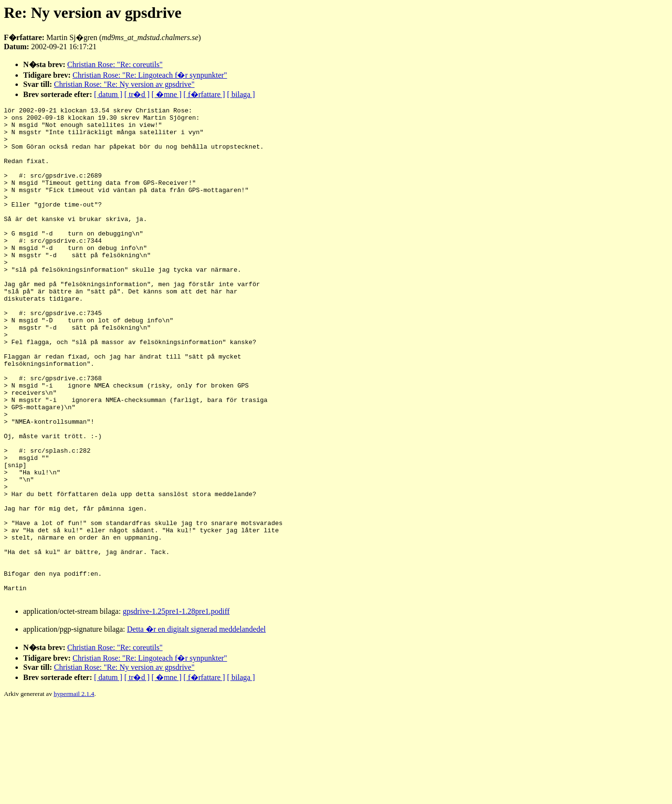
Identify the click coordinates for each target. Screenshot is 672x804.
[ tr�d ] (137, 94)
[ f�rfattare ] (204, 94)
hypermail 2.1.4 (74, 792)
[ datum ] (108, 94)
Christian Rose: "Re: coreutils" (115, 64)
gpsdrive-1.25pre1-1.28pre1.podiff (176, 710)
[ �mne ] (167, 94)
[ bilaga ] (241, 94)
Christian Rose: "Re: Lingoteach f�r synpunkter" (150, 75)
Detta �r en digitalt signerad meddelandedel (196, 728)
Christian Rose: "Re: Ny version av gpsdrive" (124, 84)
